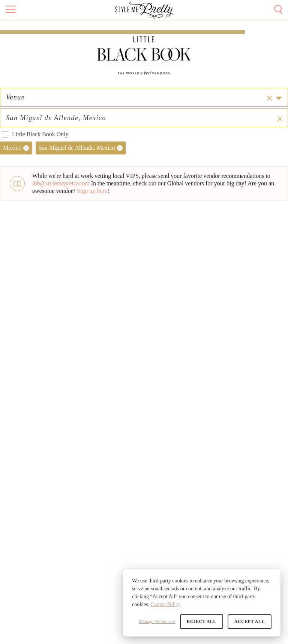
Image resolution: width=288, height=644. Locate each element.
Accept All (250, 621)
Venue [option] (15, 111)
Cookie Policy (166, 604)
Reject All (202, 621)
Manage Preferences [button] (157, 621)
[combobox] (219, 111)
